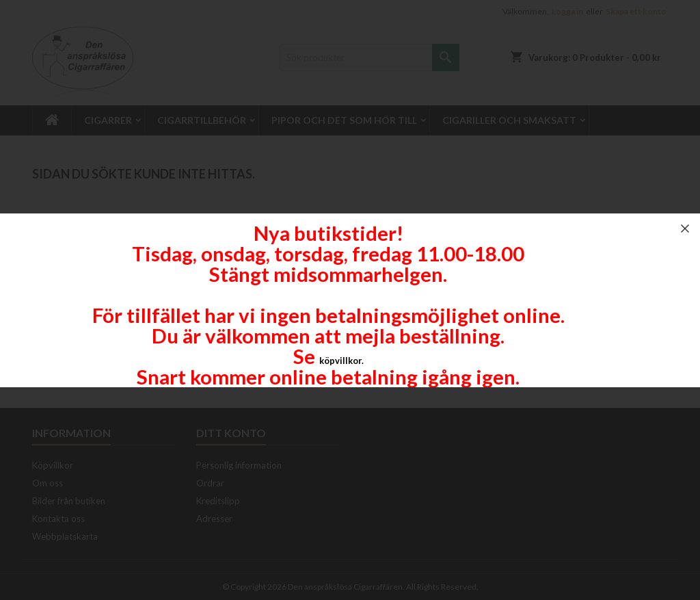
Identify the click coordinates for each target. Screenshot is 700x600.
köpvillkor (340, 361)
